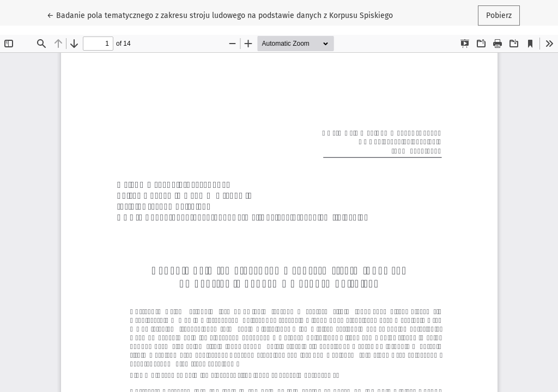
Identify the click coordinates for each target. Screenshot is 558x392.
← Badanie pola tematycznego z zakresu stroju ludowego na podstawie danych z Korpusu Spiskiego (220, 15)
